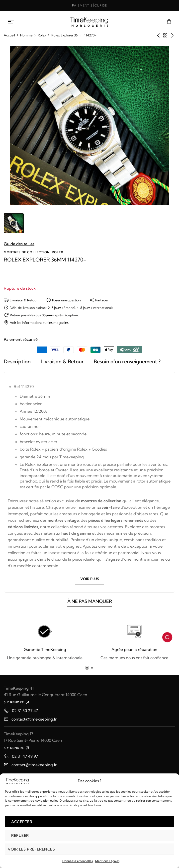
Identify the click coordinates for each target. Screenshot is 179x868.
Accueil (9, 35)
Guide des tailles (19, 244)
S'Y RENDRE (17, 702)
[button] (87, 668)
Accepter (22, 822)
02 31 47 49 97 (25, 756)
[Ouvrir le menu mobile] (11, 22)
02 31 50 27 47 (25, 711)
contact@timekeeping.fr (34, 719)
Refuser (20, 835)
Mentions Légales (107, 861)
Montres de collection (27, 252)
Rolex (42, 35)
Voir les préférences (31, 849)
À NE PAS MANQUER (90, 604)
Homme (26, 35)
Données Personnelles (78, 861)
